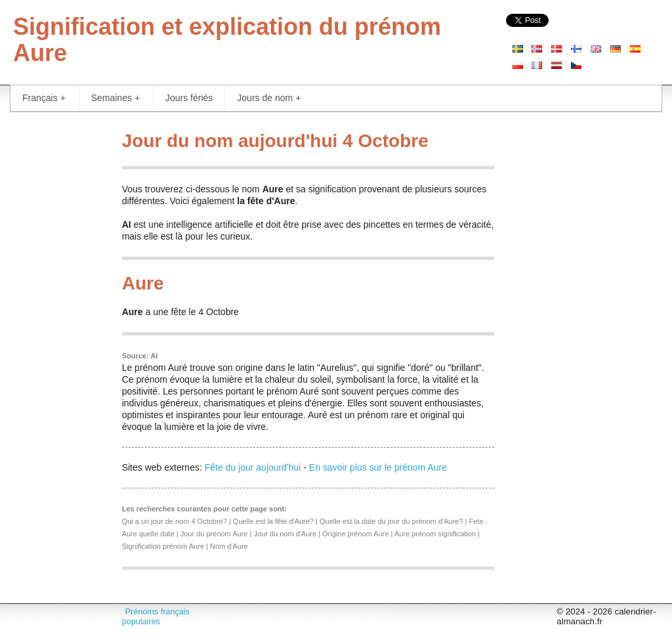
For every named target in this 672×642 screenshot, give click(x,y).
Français (44, 98)
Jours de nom (269, 98)
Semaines (115, 98)
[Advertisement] (56, 322)
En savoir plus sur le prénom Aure (378, 467)
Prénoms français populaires (156, 617)
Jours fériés (189, 98)
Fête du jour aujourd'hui (253, 467)
